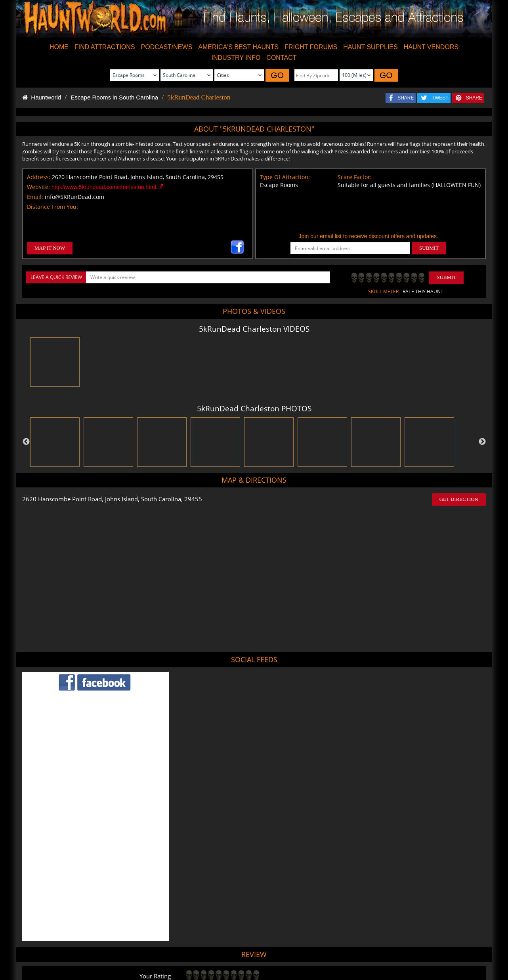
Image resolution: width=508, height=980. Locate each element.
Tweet (234, 932)
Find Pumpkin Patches (241, 951)
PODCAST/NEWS (167, 47)
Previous (26, 442)
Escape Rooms (382, 951)
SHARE (406, 98)
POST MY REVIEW (212, 878)
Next (482, 442)
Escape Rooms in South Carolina (114, 97)
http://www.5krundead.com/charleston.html (107, 187)
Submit (446, 277)
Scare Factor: (355, 177)
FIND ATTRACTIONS (105, 47)
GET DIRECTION (459, 499)
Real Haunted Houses (337, 951)
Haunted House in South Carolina (285, 912)
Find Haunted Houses (132, 951)
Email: (35, 197)
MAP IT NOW (50, 248)
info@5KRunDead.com (74, 197)
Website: (38, 187)
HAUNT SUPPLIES (370, 47)
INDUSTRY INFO (236, 58)
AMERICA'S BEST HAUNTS (238, 47)
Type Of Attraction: (285, 177)
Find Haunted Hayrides (186, 951)
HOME (59, 47)
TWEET (440, 98)
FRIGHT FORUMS (311, 47)
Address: (39, 177)
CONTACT (281, 58)
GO (277, 75)
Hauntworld (42, 97)
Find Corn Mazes (289, 951)
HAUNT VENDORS (431, 47)
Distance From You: (53, 207)
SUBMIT (429, 248)
